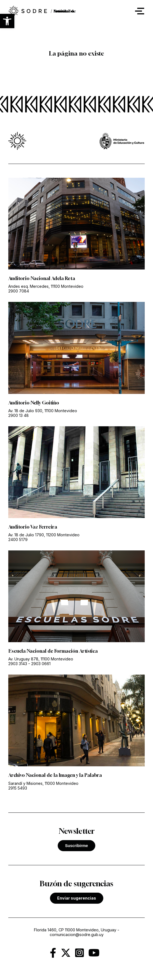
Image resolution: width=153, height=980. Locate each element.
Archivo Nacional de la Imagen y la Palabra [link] (55, 775)
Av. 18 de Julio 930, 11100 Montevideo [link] (43, 411)
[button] (7, 21)
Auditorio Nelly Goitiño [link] (34, 403)
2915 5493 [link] (18, 788)
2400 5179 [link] (18, 539)
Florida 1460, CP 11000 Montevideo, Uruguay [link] (75, 930)
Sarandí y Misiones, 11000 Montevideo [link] (43, 783)
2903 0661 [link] (41, 664)
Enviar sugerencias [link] (77, 898)
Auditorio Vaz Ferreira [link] (33, 527)
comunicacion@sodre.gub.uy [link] (77, 935)
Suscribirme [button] (76, 846)
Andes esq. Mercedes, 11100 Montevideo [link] (46, 286)
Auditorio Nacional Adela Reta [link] (42, 278)
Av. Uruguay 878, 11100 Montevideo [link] (41, 659)
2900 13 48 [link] (19, 415)
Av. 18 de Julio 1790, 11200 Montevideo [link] (44, 535)
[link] (28, 11)
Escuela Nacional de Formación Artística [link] (53, 651)
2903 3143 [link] (18, 664)
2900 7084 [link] (19, 291)
